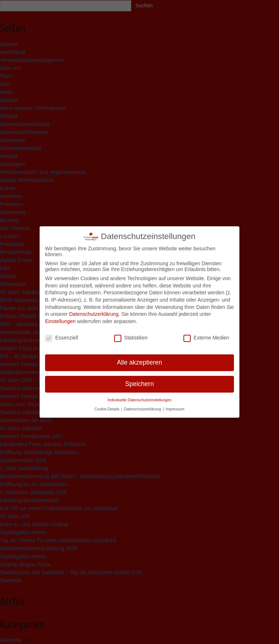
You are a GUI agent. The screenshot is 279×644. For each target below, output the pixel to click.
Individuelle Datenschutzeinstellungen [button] (139, 397)
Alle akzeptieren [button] (140, 359)
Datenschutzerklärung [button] (143, 406)
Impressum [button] (175, 406)
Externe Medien (206, 334)
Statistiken (131, 334)
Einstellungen (60, 318)
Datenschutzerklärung (94, 311)
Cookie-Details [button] (107, 406)
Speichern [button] (140, 381)
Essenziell (62, 334)
